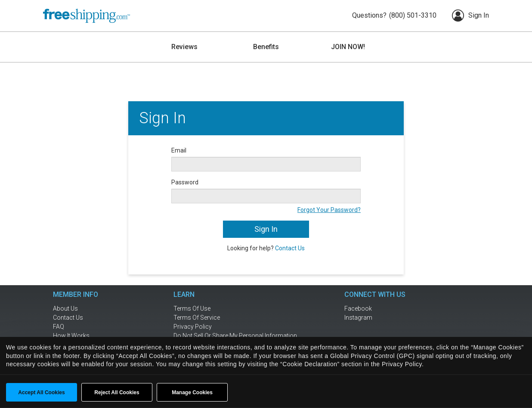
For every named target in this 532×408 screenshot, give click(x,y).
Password (185, 182)
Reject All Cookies (117, 392)
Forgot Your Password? (329, 210)
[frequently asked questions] (90, 327)
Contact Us (290, 248)
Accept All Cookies (41, 392)
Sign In (470, 16)
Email (179, 150)
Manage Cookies (192, 392)
